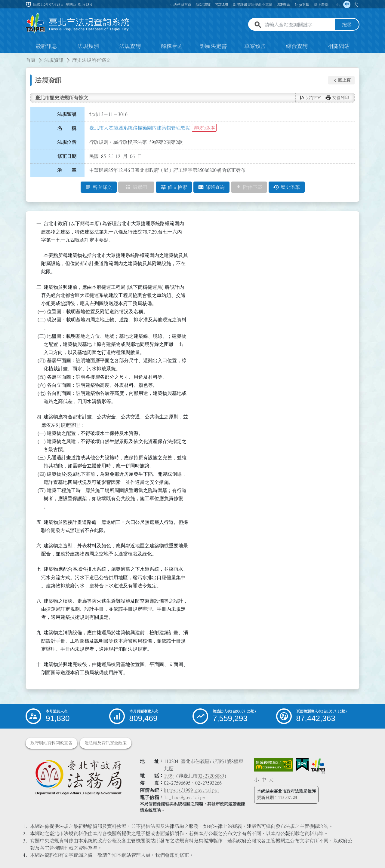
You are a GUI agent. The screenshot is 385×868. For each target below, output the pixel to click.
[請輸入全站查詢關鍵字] (298, 25)
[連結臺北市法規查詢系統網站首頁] (78, 23)
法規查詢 (130, 46)
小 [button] (338, 5)
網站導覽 (203, 5)
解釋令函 (172, 46)
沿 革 (67, 170)
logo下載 (302, 5)
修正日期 (67, 156)
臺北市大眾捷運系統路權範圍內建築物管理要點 (140, 128)
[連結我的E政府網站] (302, 765)
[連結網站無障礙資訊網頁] (274, 765)
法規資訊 (54, 60)
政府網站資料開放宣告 (51, 743)
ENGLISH (222, 5)
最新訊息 (46, 46)
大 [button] (356, 5)
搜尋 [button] (347, 25)
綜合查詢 (297, 46)
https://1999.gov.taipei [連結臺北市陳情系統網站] (192, 790)
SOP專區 (284, 5)
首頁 (31, 60)
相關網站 (339, 46)
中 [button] (347, 5)
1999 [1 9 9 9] (169, 776)
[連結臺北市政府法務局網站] (78, 777)
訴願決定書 (213, 46)
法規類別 (88, 46)
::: (4, 57)
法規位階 (67, 142)
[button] (341, 80)
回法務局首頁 (180, 5)
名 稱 (67, 128)
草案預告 (255, 46)
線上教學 (321, 5)
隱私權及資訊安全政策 (106, 743)
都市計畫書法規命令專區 (253, 5)
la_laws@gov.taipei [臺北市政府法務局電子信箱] (186, 798)
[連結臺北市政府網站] (318, 766)
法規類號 (67, 114)
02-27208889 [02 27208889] (211, 776)
